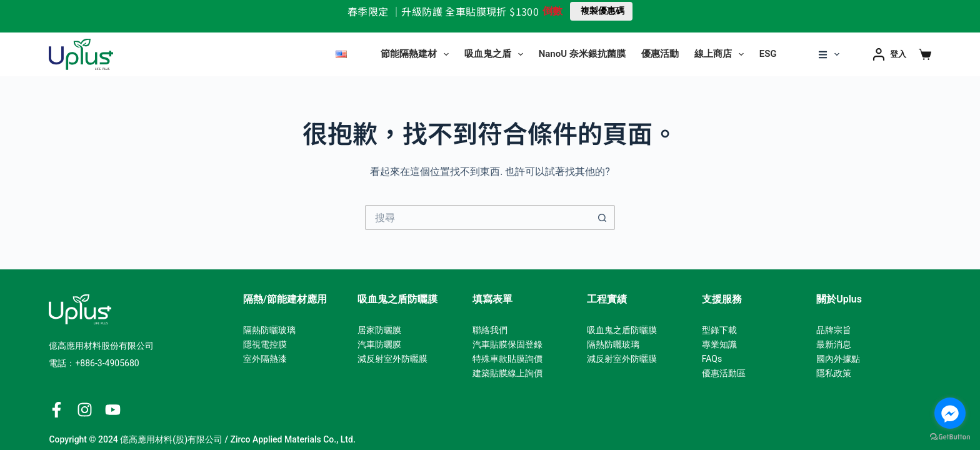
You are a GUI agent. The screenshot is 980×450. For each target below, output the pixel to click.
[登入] (889, 54)
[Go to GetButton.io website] (950, 437)
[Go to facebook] (950, 413)
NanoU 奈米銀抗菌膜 (582, 54)
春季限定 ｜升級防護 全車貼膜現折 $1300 (443, 11)
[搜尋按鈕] (602, 217)
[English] (341, 54)
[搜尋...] (477, 217)
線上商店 (722, 54)
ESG (768, 54)
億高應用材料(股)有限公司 (171, 439)
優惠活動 (660, 54)
